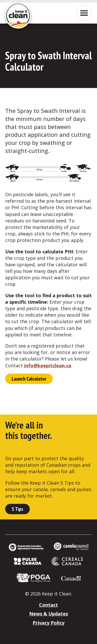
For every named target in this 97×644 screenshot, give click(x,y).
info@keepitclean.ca (48, 365)
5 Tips (17, 509)
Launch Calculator (29, 379)
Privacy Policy (48, 623)
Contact (48, 605)
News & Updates (49, 614)
